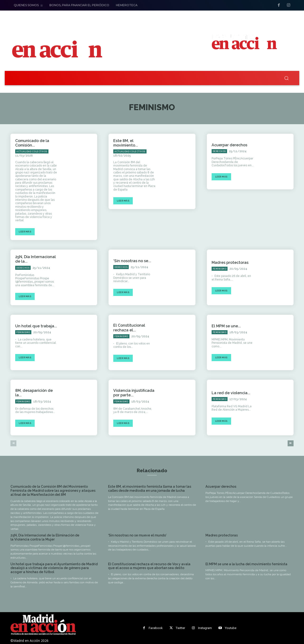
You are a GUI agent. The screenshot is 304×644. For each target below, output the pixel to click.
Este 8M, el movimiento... (126, 143)
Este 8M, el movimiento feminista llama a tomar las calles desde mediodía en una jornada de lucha (150, 489)
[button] (286, 78)
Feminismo (220, 269)
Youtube (231, 628)
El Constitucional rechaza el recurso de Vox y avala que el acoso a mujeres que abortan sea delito (149, 566)
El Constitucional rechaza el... (129, 328)
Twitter (180, 628)
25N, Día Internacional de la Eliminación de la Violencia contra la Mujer (45, 537)
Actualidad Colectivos (32, 152)
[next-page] (291, 443)
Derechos (219, 151)
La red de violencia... (231, 393)
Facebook (156, 628)
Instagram (205, 628)
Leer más (25, 232)
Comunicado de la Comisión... (32, 143)
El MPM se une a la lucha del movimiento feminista (246, 564)
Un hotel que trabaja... (36, 326)
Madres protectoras (230, 263)
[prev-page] (13, 443)
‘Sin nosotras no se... (132, 261)
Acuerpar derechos (229, 145)
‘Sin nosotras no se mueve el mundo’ (137, 535)
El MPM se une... (226, 326)
